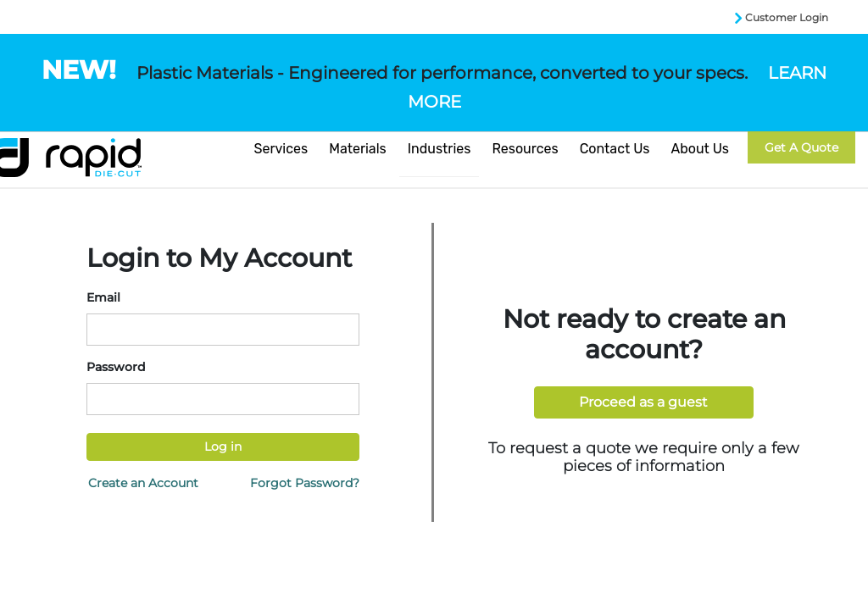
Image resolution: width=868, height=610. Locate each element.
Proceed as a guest (643, 402)
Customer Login (787, 17)
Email (103, 297)
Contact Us (615, 149)
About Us (700, 149)
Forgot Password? (305, 483)
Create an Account (143, 483)
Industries (440, 149)
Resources (525, 149)
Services (281, 149)
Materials (358, 149)
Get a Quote (801, 147)
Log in (223, 446)
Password (116, 367)
